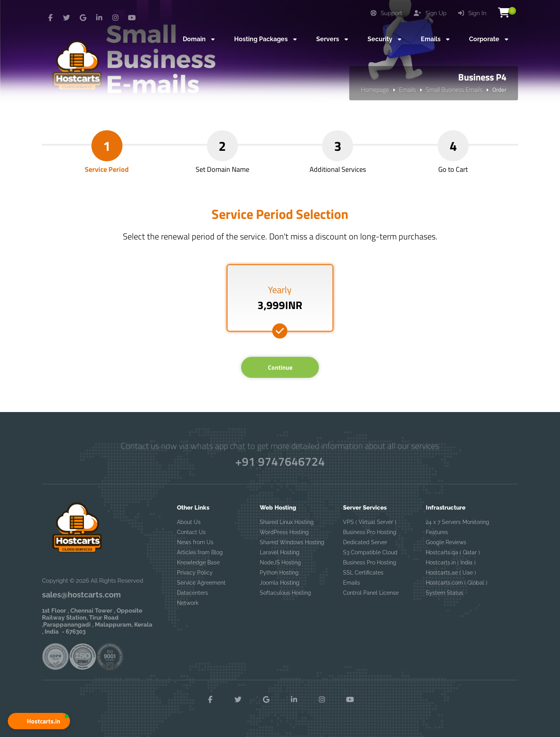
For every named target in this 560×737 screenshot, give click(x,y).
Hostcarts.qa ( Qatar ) (453, 552)
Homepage (375, 89)
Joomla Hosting (280, 583)
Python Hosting (279, 573)
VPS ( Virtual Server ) (370, 522)
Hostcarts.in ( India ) (451, 562)
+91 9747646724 (280, 461)
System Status (444, 593)
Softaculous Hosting (285, 593)
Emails (407, 89)
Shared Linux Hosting (287, 522)
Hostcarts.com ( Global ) (457, 583)
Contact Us (191, 532)
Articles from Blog (200, 552)
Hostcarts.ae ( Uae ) (451, 573)
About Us (189, 522)
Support (386, 13)
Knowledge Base (198, 562)
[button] (39, 721)
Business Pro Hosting (370, 532)
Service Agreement (201, 583)
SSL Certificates (363, 573)
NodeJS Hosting (280, 562)
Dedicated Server (365, 542)
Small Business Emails (454, 89)
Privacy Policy (195, 573)
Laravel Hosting (280, 552)
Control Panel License (371, 593)
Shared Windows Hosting (292, 542)
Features (437, 532)
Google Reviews (446, 542)
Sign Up (430, 13)
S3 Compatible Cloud (370, 552)
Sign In (472, 13)
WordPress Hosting (284, 532)
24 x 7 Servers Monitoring (458, 522)
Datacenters (192, 593)
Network (188, 603)
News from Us (195, 542)
